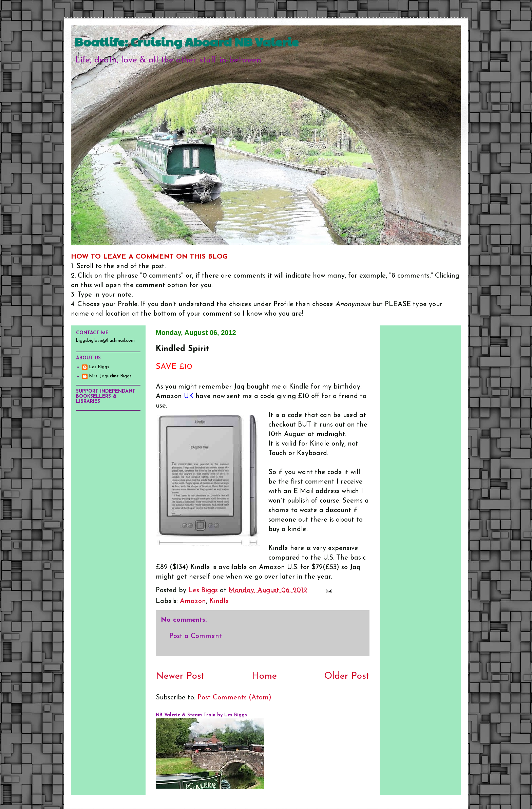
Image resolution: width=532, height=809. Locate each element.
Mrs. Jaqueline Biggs (110, 376)
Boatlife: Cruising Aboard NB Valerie (186, 41)
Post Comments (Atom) (234, 698)
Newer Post (180, 676)
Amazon (193, 601)
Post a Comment (196, 636)
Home (264, 676)
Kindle (219, 601)
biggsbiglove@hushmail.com (105, 341)
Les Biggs (99, 367)
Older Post (347, 676)
